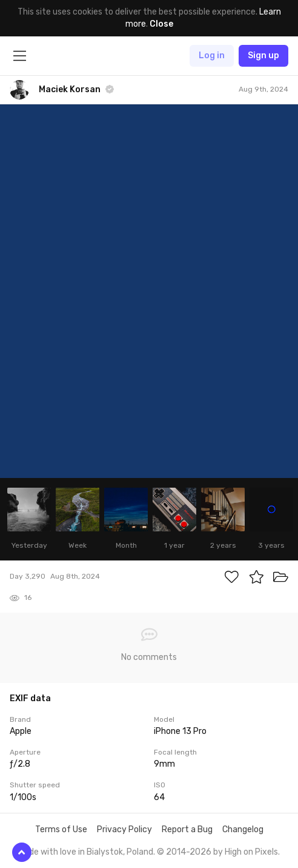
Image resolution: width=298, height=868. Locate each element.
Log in (212, 56)
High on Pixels (251, 852)
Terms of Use (61, 829)
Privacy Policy (124, 829)
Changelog (243, 829)
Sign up (263, 56)
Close (161, 24)
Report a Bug (187, 829)
